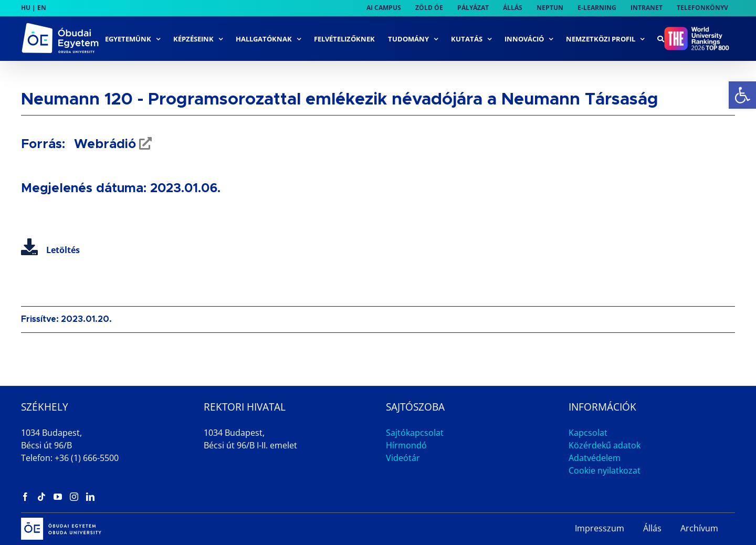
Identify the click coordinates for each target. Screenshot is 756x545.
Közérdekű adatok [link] (605, 445)
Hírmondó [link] (406, 445)
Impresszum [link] (600, 528)
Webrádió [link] (103, 144)
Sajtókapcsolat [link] (415, 433)
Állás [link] (652, 528)
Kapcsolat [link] (588, 433)
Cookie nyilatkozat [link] (605, 470)
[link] (742, 95)
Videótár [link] (403, 458)
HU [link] (26, 8)
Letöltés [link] (50, 250)
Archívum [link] (699, 528)
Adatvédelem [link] (595, 458)
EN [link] (42, 8)
